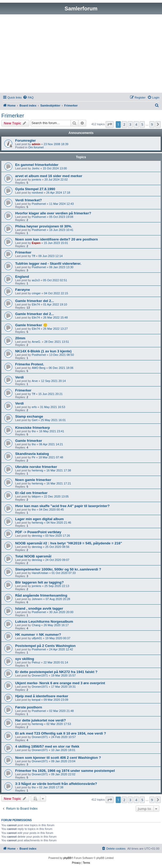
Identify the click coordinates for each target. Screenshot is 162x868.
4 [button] (136, 124)
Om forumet (36, 147)
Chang (36, 625)
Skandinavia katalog (32, 454)
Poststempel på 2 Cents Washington (45, 646)
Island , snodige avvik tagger (39, 608)
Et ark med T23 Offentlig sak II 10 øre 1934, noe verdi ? (61, 733)
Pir (33, 457)
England (22, 277)
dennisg (37, 536)
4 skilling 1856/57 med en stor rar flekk (47, 746)
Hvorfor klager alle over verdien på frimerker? (53, 213)
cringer (36, 293)
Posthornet (39, 204)
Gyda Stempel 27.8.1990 (35, 189)
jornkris (36, 180)
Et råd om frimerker (31, 493)
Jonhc (36, 168)
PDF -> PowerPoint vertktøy (38, 532)
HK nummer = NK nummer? (38, 635)
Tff (33, 256)
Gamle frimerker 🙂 (31, 325)
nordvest (37, 193)
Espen (36, 243)
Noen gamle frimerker (33, 480)
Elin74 (36, 304)
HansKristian (40, 573)
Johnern (37, 599)
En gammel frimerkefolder (37, 165)
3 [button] (130, 124)
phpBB (67, 858)
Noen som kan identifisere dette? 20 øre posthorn (57, 239)
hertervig (37, 470)
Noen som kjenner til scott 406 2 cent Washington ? (58, 758)
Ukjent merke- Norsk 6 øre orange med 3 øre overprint (60, 683)
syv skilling (25, 659)
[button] (110, 124)
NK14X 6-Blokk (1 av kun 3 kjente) (43, 351)
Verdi (19, 377)
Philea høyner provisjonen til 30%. (44, 226)
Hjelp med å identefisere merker (42, 696)
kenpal (36, 700)
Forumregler (26, 140)
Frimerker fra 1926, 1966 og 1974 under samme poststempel (65, 771)
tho (34, 431)
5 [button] (142, 124)
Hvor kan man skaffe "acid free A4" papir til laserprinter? (62, 506)
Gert (34, 420)
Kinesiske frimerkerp (32, 428)
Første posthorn (29, 707)
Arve (35, 381)
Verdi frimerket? (28, 200)
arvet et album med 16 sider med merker (49, 176)
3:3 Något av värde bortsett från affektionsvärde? (56, 784)
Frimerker (13, 116)
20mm (20, 338)
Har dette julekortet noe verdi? (41, 720)
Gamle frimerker (29, 441)
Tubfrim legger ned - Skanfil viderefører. (48, 264)
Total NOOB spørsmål (33, 556)
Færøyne (23, 290)
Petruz (36, 662)
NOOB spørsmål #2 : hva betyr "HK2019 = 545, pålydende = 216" (69, 543)
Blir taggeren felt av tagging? (39, 582)
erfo (34, 407)
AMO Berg (38, 368)
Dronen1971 (40, 675)
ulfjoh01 (37, 638)
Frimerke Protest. (30, 364)
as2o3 (36, 280)
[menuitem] (28, 97)
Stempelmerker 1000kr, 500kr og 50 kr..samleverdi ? (58, 569)
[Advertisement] (81, 54)
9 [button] (152, 124)
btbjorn (36, 496)
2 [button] (124, 124)
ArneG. (36, 342)
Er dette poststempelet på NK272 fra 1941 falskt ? (56, 672)
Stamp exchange (29, 416)
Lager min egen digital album (39, 519)
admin (36, 144)
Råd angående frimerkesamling (41, 595)
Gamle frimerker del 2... (35, 301)
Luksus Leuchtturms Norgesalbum (44, 622)
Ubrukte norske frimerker (36, 467)
